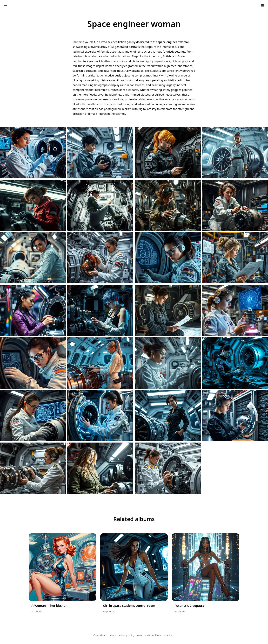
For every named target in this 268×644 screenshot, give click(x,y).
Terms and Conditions (149, 635)
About (113, 635)
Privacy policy (127, 635)
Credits (168, 635)
